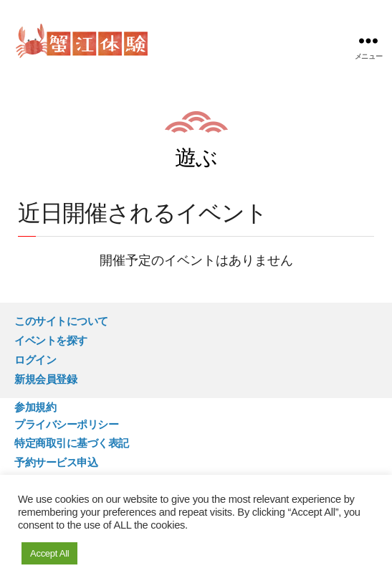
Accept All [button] (49, 553)
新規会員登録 (46, 379)
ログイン (35, 360)
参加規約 (35, 407)
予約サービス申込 (56, 462)
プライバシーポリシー (66, 424)
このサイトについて (61, 321)
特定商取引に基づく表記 (72, 443)
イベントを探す (51, 340)
